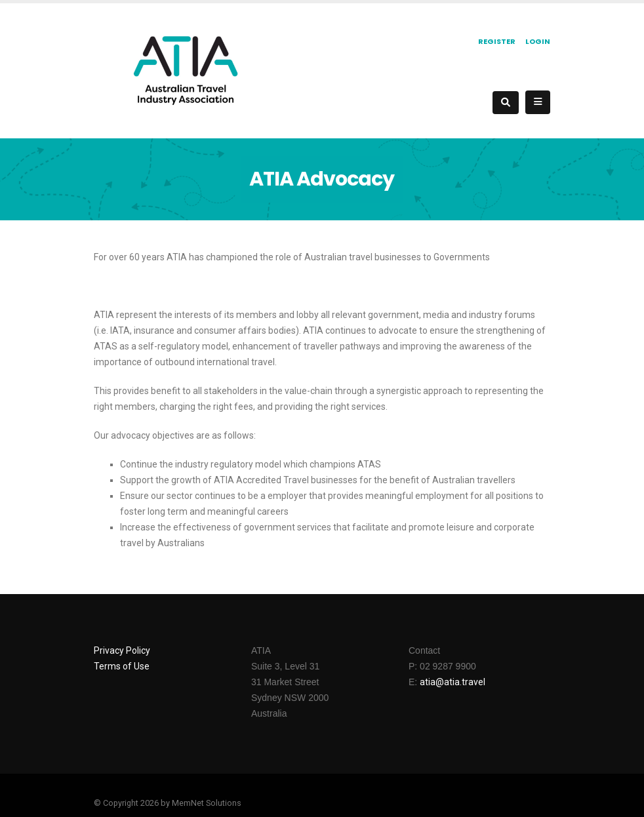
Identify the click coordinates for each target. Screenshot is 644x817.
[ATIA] (186, 70)
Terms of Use (122, 666)
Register (497, 41)
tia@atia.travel (455, 682)
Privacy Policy (122, 650)
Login (538, 41)
